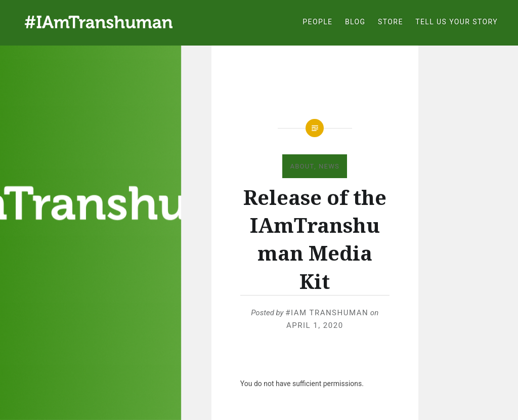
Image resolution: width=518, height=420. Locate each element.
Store (391, 22)
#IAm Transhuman (327, 313)
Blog (355, 22)
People (317, 22)
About (302, 166)
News (329, 166)
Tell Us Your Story (457, 22)
